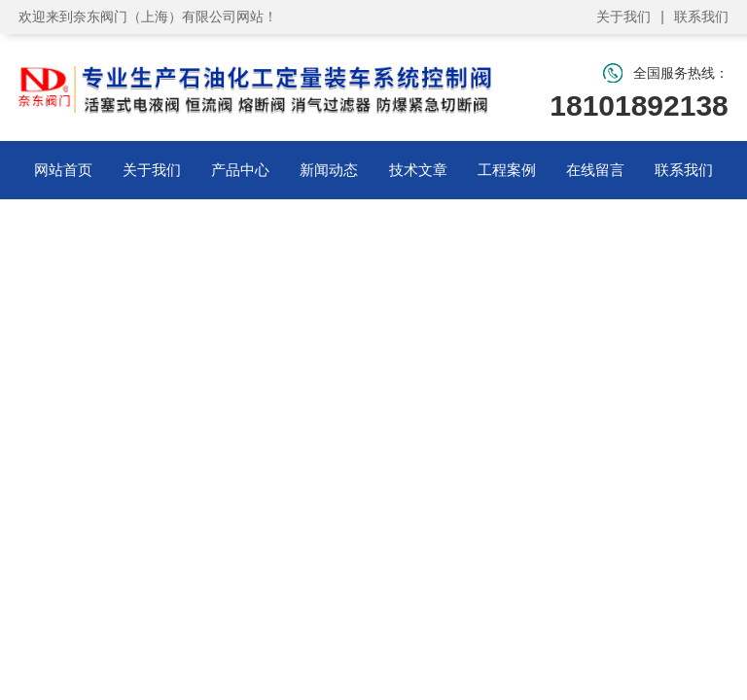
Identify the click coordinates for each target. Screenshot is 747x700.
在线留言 (595, 170)
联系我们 (701, 17)
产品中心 (240, 170)
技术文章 (418, 170)
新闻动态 (329, 170)
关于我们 (623, 17)
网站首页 (63, 170)
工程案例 (507, 170)
